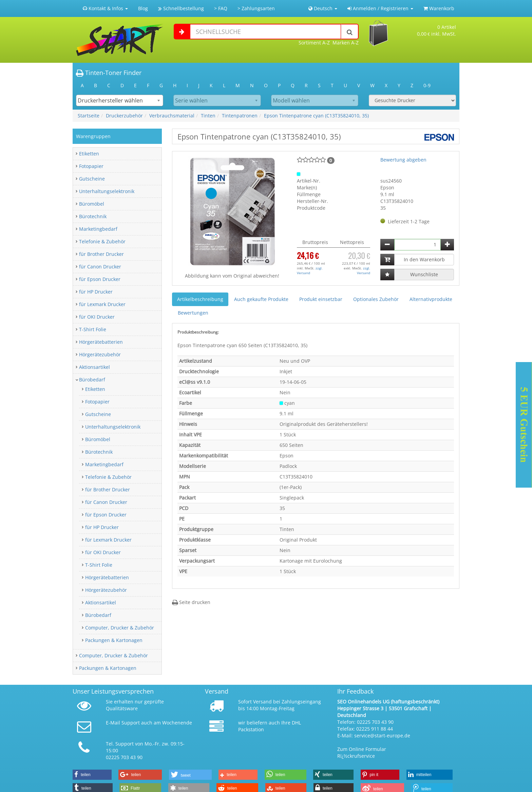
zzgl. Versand (310, 270)
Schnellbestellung (181, 8)
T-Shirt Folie (93, 329)
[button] (92, 775)
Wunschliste (424, 274)
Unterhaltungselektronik (107, 191)
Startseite (89, 116)
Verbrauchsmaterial (172, 116)
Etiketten (89, 154)
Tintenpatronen (240, 116)
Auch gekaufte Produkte (261, 299)
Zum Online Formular (362, 749)
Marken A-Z (346, 43)
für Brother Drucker (101, 254)
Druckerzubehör (124, 116)
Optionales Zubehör (376, 299)
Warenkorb (439, 8)
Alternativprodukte (431, 299)
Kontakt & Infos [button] (105, 8)
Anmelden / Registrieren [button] (380, 8)
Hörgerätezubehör (100, 354)
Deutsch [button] (323, 8)
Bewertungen (193, 313)
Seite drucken (191, 602)
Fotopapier (91, 166)
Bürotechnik (93, 216)
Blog (143, 8)
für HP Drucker (96, 292)
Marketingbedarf (98, 229)
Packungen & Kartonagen (114, 640)
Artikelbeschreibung (200, 299)
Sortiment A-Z (314, 43)
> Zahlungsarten (256, 8)
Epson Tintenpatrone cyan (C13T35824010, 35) (316, 116)
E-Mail (113, 723)
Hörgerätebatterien (101, 342)
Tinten (208, 116)
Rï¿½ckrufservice (356, 756)
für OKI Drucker (97, 317)
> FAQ (221, 8)
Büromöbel (92, 204)
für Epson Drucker (100, 279)
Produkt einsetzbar (321, 299)
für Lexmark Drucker (102, 304)
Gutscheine (92, 179)
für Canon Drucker (100, 267)
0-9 (427, 85)
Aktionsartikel (94, 367)
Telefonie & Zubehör (102, 241)
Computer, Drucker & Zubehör (120, 628)
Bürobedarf (92, 380)
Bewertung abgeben (403, 160)
